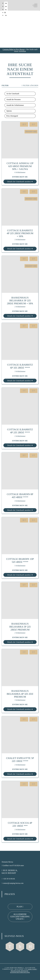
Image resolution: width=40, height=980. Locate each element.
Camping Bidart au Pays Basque (14, 49)
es (6, 15)
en (6, 6)
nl (6, 10)
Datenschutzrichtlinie (20, 972)
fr (6, 3)
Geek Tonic (32, 969)
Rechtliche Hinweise (20, 971)
